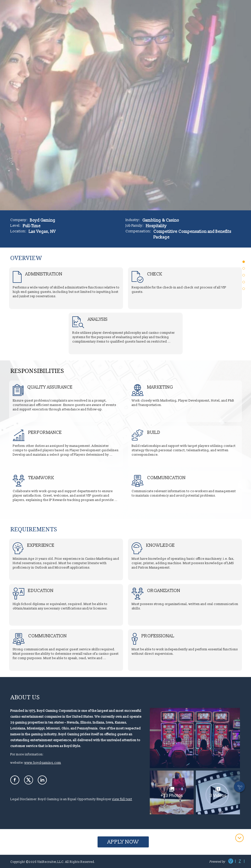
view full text (122, 799)
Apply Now (123, 842)
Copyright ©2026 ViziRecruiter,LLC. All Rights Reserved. (53, 862)
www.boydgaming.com (43, 763)
